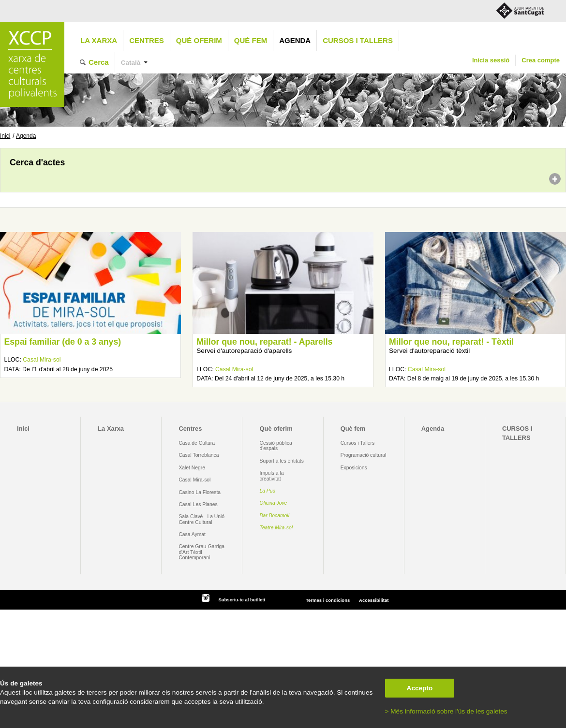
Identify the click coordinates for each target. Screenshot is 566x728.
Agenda (295, 40)
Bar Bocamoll (275, 516)
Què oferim (199, 40)
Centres (147, 40)
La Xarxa (99, 40)
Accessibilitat (374, 600)
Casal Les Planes (198, 504)
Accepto (420, 688)
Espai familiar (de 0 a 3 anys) (62, 342)
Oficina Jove (274, 503)
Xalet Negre (192, 468)
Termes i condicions (328, 600)
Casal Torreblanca (199, 455)
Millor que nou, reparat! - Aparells (264, 342)
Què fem (251, 40)
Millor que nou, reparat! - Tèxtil (451, 342)
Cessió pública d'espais (276, 446)
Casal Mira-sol (42, 360)
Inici (5, 136)
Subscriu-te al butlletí (242, 600)
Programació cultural (364, 455)
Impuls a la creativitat (272, 476)
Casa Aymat (192, 534)
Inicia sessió (491, 60)
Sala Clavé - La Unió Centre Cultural (201, 519)
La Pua (268, 491)
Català (131, 63)
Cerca (99, 62)
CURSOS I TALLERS (358, 40)
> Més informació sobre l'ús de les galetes (446, 711)
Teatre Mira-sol (276, 528)
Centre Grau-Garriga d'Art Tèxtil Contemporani (201, 552)
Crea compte (541, 60)
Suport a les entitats (282, 461)
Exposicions (354, 468)
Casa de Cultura (197, 443)
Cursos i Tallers (357, 443)
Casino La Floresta (200, 492)
